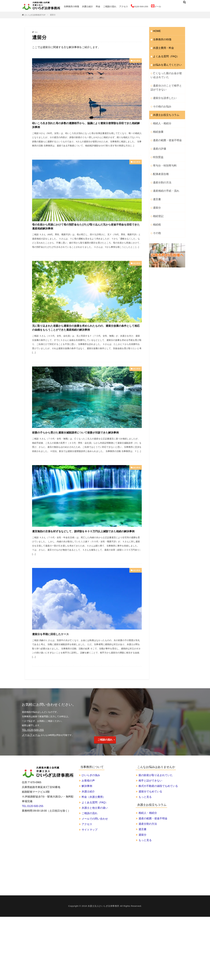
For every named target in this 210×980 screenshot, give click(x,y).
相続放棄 (157, 124)
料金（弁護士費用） (93, 823)
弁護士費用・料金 (162, 47)
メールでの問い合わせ (95, 845)
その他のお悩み (161, 101)
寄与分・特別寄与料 (163, 156)
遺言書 (156, 187)
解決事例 (136, 61)
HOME (156, 31)
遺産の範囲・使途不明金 (165, 132)
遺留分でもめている (150, 818)
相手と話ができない (150, 807)
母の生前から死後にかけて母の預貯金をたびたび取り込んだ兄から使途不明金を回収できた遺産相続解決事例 (86, 231)
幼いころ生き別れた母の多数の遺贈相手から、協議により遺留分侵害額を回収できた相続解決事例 (86, 127)
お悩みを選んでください (165, 62)
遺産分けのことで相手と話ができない (167, 83)
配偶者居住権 (160, 164)
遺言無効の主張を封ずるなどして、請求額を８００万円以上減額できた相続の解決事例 (86, 555)
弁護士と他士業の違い (95, 834)
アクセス (124, 6)
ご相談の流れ (110, 6)
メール (156, 6)
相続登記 (157, 203)
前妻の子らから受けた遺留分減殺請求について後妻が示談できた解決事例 (86, 450)
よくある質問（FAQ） (164, 54)
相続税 (156, 211)
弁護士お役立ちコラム (164, 108)
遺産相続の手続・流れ (164, 179)
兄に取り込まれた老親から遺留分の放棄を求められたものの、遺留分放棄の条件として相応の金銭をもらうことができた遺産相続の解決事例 (86, 339)
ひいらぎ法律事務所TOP (35, 15)
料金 (98, 6)
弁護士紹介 (87, 6)
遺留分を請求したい (163, 93)
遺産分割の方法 (161, 172)
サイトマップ (90, 856)
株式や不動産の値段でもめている (158, 812)
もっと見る (145, 823)
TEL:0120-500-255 (33, 832)
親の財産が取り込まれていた (156, 802)
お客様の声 (88, 807)
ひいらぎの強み (91, 802)
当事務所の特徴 (71, 6)
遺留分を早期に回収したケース (59, 660)
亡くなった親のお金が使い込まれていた (167, 72)
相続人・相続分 (161, 116)
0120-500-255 (139, 6)
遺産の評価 (158, 140)
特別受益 (157, 148)
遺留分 (53, 15)
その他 (156, 219)
